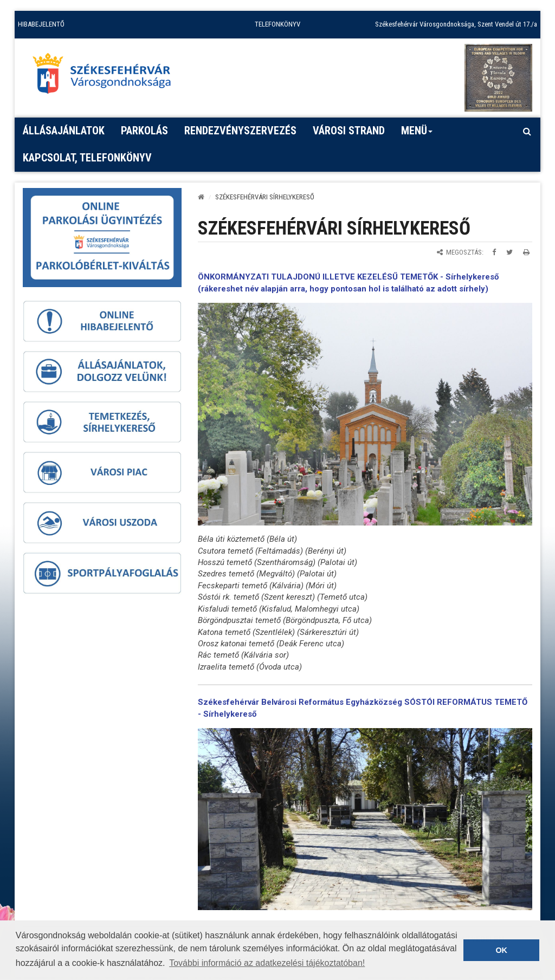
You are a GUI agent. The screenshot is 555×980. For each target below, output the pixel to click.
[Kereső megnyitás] (527, 131)
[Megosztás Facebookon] (494, 252)
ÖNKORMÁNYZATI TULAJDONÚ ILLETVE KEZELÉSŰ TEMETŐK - (322, 277)
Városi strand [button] (349, 131)
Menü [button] (417, 134)
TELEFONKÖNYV (277, 24)
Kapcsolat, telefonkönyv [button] (87, 158)
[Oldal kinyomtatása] (526, 252)
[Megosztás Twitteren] (509, 252)
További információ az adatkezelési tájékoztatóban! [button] (267, 963)
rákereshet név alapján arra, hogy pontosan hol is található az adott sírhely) (345, 289)
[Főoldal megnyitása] (107, 76)
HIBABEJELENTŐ (41, 24)
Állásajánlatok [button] (64, 131)
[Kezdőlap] (201, 197)
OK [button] (501, 950)
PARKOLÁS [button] (144, 131)
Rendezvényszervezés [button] (240, 131)
